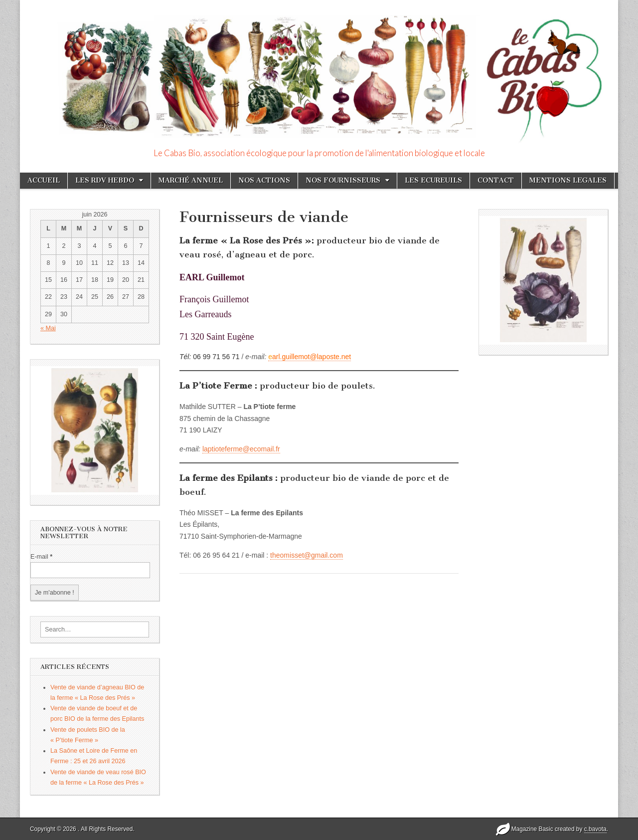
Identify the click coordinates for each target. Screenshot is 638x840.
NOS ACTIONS (264, 180)
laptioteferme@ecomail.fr (241, 449)
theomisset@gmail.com (307, 555)
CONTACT (496, 180)
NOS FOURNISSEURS (343, 180)
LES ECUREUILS (433, 180)
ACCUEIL (44, 180)
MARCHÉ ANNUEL (191, 180)
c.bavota (595, 829)
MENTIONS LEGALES (568, 180)
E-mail (41, 557)
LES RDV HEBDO (105, 180)
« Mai (48, 328)
